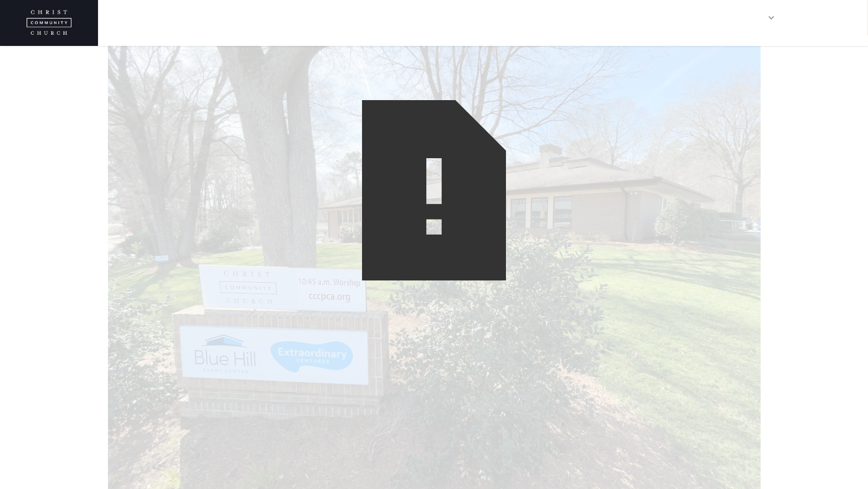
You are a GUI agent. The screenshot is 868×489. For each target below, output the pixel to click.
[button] (755, 18)
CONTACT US (827, 18)
